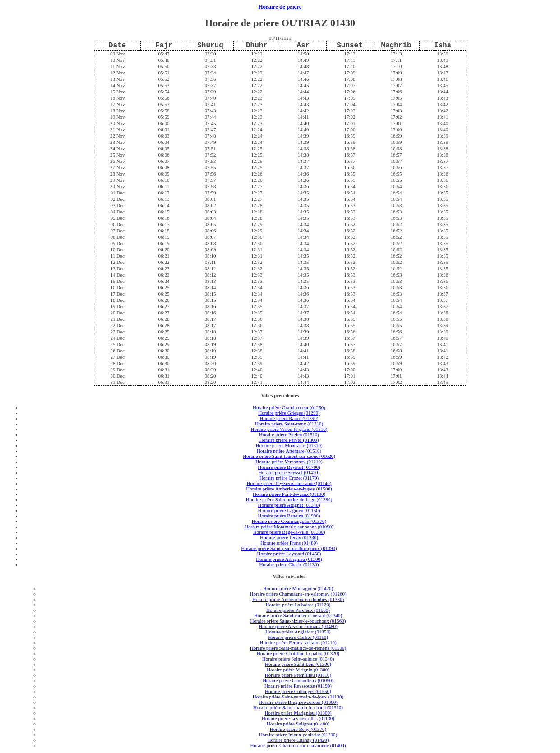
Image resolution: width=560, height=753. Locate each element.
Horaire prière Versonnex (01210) (289, 462)
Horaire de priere (280, 7)
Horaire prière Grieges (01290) (289, 413)
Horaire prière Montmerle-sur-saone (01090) (289, 527)
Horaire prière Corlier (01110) (298, 637)
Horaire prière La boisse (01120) (298, 605)
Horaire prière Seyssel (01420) (289, 472)
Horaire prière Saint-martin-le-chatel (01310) (298, 707)
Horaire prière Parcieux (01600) (298, 610)
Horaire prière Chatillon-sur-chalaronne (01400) (298, 745)
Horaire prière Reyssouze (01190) (298, 686)
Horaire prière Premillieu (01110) (298, 675)
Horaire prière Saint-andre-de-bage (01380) (289, 499)
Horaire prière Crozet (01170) (289, 478)
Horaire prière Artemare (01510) (289, 451)
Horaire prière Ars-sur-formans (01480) (298, 626)
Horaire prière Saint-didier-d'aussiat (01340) (298, 615)
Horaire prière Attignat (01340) (289, 505)
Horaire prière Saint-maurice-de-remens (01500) (298, 648)
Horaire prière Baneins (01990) (289, 516)
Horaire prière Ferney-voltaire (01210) (298, 642)
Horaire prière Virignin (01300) (298, 670)
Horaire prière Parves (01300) (289, 440)
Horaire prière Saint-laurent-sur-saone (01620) (289, 456)
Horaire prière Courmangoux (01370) (289, 521)
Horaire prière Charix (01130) (289, 564)
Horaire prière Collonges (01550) (298, 691)
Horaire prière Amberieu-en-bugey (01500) (289, 489)
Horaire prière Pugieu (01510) (289, 434)
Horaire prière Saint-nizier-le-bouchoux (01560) (298, 621)
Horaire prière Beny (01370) (298, 729)
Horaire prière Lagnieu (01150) (289, 510)
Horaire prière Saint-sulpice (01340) (298, 659)
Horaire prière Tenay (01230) (289, 537)
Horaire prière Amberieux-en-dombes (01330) (298, 599)
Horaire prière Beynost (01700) (289, 467)
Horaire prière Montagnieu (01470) (298, 588)
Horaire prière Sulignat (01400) (298, 724)
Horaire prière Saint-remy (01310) (289, 424)
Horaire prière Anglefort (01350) (298, 632)
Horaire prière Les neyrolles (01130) (298, 718)
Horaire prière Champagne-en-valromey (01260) (298, 594)
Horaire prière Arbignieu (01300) (289, 559)
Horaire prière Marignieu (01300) (298, 713)
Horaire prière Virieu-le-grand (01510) (289, 429)
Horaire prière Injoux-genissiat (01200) (298, 735)
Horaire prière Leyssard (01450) (289, 554)
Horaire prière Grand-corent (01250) (289, 407)
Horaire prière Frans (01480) (289, 543)
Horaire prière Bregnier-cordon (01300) (298, 702)
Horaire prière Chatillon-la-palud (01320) (298, 653)
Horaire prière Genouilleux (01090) (298, 680)
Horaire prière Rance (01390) (289, 418)
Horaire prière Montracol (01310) (289, 445)
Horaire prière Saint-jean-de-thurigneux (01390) (289, 548)
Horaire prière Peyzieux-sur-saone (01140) (289, 483)
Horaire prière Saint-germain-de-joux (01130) (298, 697)
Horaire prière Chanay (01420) (298, 740)
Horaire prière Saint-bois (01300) (298, 664)
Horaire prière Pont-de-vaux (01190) (289, 494)
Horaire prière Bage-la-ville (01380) (289, 532)
